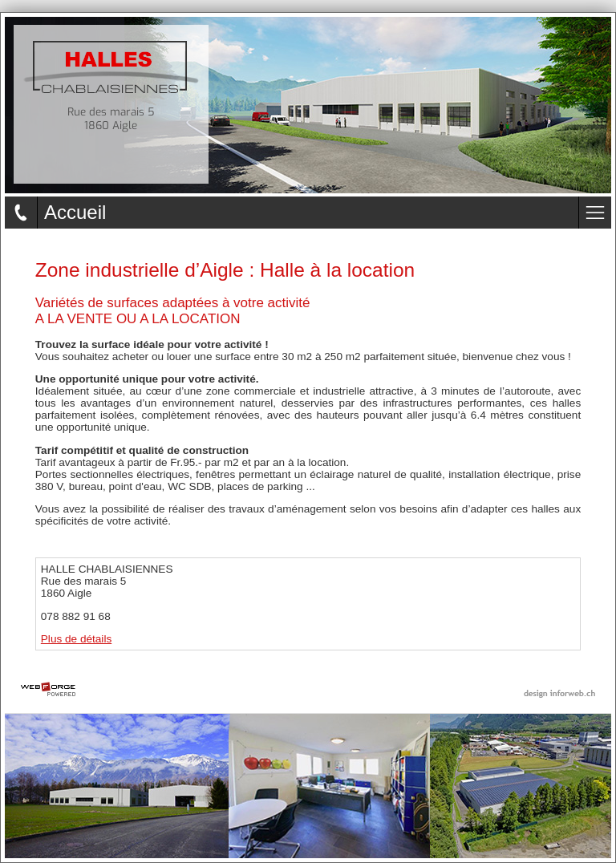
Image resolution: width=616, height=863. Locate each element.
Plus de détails (76, 639)
